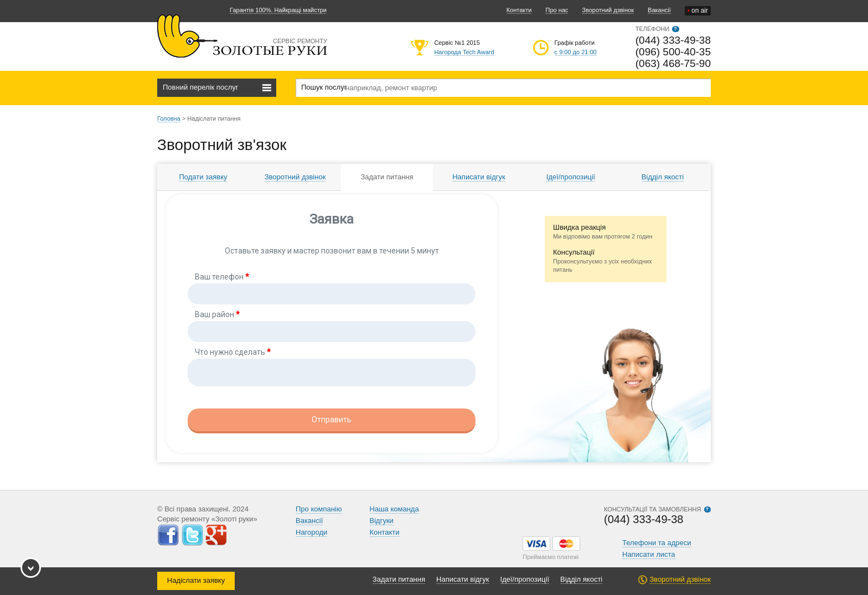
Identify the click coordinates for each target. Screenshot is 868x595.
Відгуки (382, 521)
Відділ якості (663, 177)
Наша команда (394, 509)
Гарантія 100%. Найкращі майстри (278, 10)
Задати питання (387, 177)
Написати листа (649, 554)
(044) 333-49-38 (673, 40)
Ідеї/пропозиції (571, 177)
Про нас (557, 10)
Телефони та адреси (657, 543)
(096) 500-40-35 (673, 52)
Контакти (519, 10)
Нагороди (311, 532)
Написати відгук (479, 177)
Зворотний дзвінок (608, 10)
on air (698, 11)
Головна (169, 118)
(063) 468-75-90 (673, 63)
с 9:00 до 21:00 (576, 52)
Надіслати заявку (196, 580)
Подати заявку (203, 177)
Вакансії (659, 10)
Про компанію (319, 509)
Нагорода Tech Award (464, 52)
